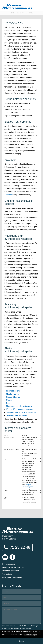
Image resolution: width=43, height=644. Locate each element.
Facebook (9, 195)
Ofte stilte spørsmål (10, 571)
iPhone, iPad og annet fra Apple (20, 409)
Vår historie (7, 574)
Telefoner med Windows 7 (17, 415)
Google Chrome (13, 397)
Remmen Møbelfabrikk (17, 6)
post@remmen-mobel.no (5, 557)
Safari (9, 403)
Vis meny (38, 5)
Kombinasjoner (9, 564)
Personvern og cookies (12, 577)
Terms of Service (21, 628)
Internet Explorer (13, 391)
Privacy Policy (7, 628)
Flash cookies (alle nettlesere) (19, 406)
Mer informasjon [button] (30, 635)
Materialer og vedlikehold (13, 567)
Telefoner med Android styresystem (21, 412)
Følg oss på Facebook (12, 557)
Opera (9, 400)
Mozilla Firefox (12, 394)
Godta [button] (22, 641)
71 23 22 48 (20, 547)
